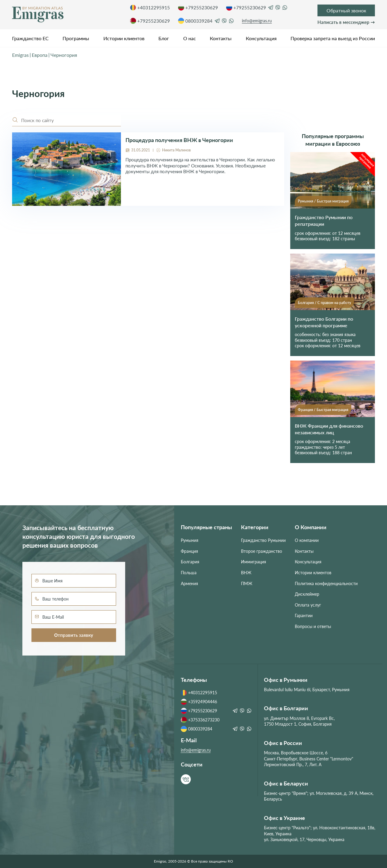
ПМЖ (247, 583)
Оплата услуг (308, 605)
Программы (76, 38)
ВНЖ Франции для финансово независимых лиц (329, 429)
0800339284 (195, 21)
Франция (305, 410)
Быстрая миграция (333, 201)
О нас (190, 38)
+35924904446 (199, 702)
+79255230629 (198, 8)
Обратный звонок (346, 10)
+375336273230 (200, 720)
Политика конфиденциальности (326, 583)
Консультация (261, 38)
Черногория (64, 55)
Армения (189, 583)
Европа (40, 55)
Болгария (306, 303)
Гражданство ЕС (30, 38)
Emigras (20, 55)
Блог (164, 38)
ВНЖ (246, 573)
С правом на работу (334, 303)
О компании (307, 540)
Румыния (306, 201)
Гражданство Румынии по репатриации (324, 220)
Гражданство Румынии (263, 540)
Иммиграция (254, 562)
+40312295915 (150, 8)
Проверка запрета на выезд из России (333, 38)
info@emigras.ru (257, 21)
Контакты (221, 38)
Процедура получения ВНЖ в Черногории (179, 140)
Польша (189, 573)
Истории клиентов (124, 38)
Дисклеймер (307, 594)
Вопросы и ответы (313, 626)
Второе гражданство (262, 551)
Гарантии (304, 615)
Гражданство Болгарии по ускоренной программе (324, 322)
